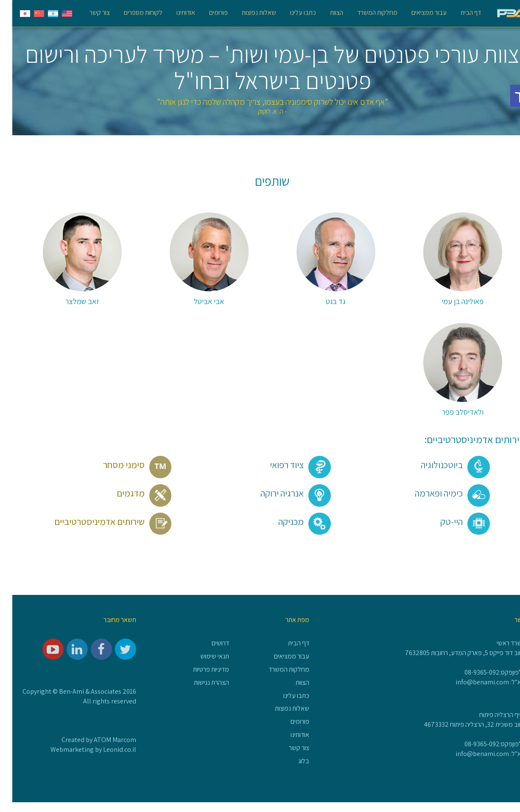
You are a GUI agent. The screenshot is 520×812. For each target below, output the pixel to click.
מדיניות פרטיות (199, 669)
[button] (509, 96)
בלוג (291, 761)
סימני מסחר (125, 465)
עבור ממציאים (417, 13)
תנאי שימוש (202, 656)
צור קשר (87, 13)
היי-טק (453, 522)
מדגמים (132, 493)
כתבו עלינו (291, 13)
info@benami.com (470, 682)
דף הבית (458, 13)
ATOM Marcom (103, 740)
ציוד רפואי (288, 465)
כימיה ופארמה (440, 493)
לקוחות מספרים (131, 13)
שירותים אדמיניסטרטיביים (101, 522)
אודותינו (173, 13)
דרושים (208, 643)
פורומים (206, 13)
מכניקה (292, 522)
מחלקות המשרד (365, 13)
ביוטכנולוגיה (443, 465)
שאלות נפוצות (247, 13)
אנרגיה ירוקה (283, 493)
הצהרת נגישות (199, 682)
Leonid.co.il (107, 749)
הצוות (324, 13)
